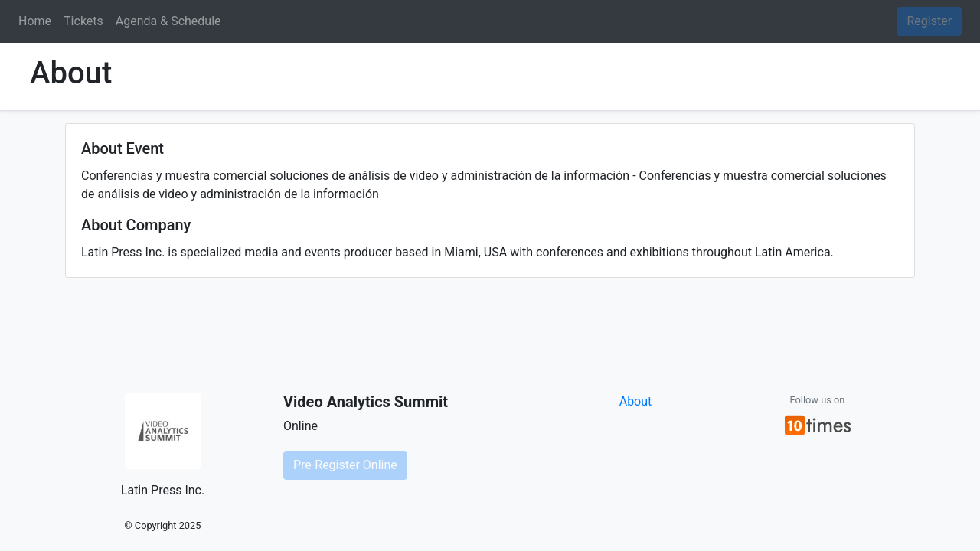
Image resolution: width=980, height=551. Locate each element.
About (636, 401)
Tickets (83, 21)
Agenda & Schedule (168, 21)
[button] (818, 425)
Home (35, 21)
